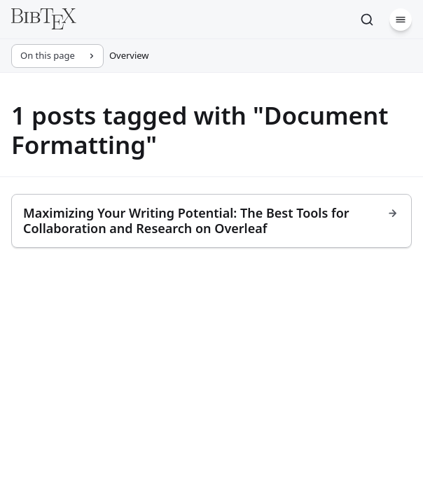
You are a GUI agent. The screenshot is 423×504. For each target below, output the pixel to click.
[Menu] (401, 20)
